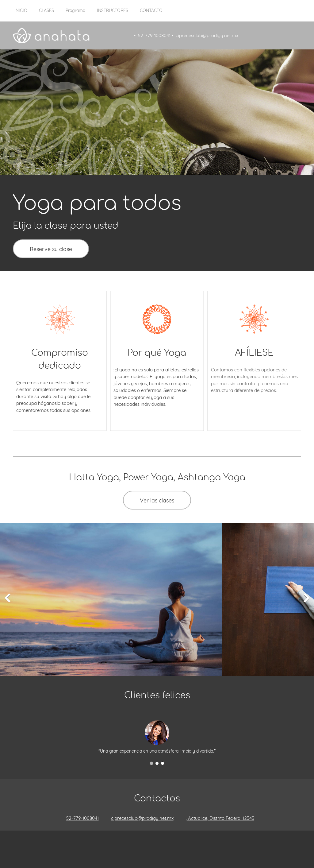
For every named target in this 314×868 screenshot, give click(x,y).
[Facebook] (142, 843)
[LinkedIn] (160, 843)
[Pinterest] (169, 843)
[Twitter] (151, 843)
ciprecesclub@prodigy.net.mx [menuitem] (207, 35)
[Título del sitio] (51, 35)
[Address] (217, 818)
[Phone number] (79, 818)
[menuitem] (21, 14)
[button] (8, 598)
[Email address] (139, 818)
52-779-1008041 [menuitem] (154, 35)
